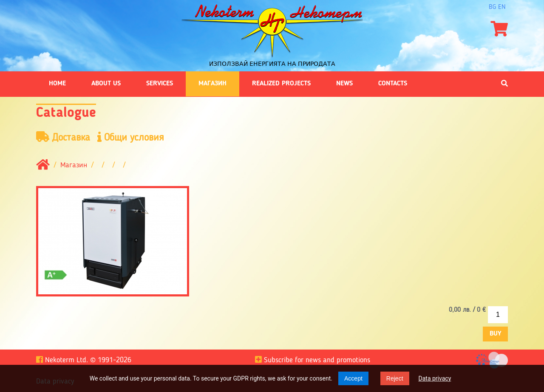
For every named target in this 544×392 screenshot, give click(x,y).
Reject (395, 378)
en (502, 7)
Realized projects (281, 84)
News (344, 84)
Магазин (212, 84)
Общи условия (131, 137)
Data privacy (435, 378)
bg (492, 7)
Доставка (63, 137)
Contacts (393, 84)
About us (106, 84)
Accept (353, 378)
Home (57, 84)
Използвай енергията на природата (272, 64)
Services (160, 84)
